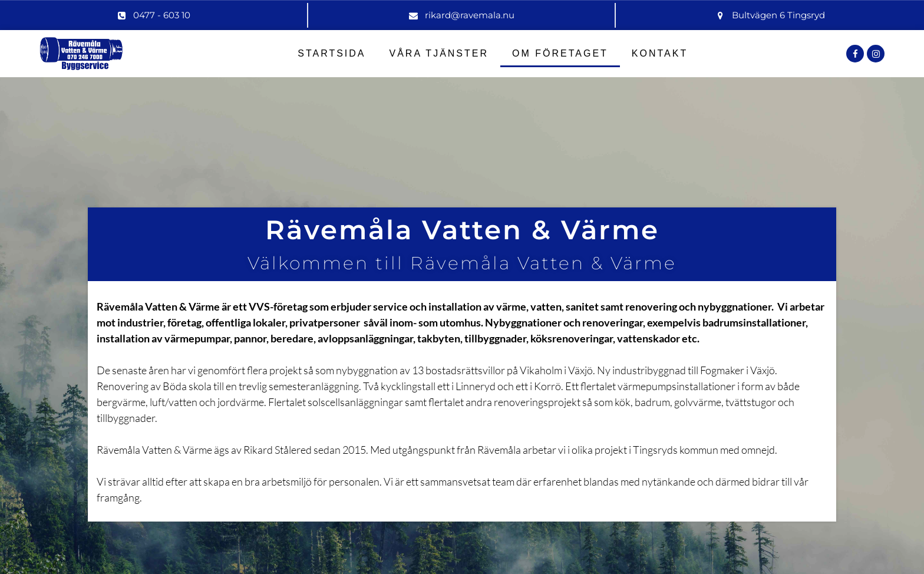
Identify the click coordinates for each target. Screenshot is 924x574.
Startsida (331, 53)
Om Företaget (560, 53)
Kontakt (660, 53)
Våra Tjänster (439, 53)
